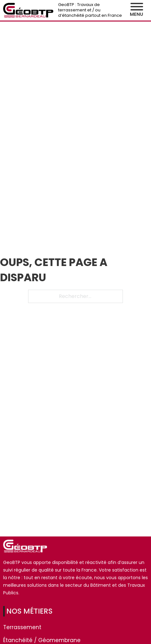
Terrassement (22, 627)
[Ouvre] (137, 7)
